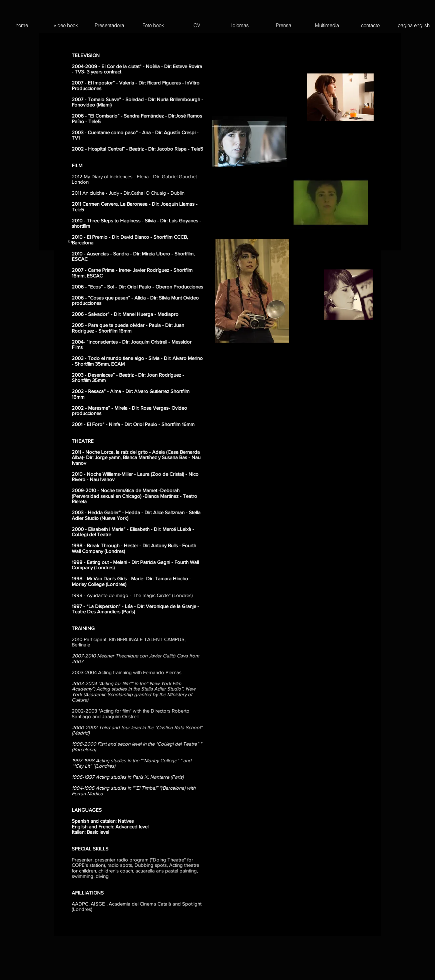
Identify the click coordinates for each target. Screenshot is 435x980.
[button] (413, 25)
